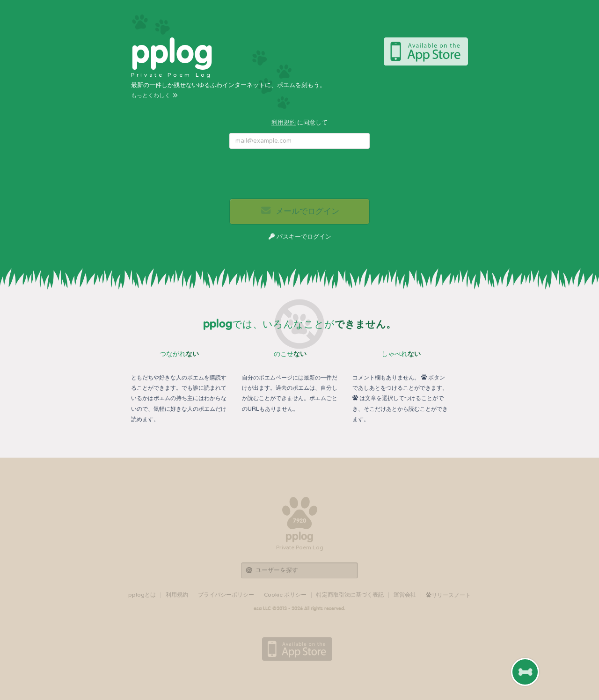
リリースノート (448, 595)
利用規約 (284, 123)
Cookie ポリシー (285, 595)
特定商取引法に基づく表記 (350, 595)
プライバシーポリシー (226, 595)
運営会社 (405, 595)
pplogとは (142, 595)
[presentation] (300, 174)
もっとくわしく (155, 95)
